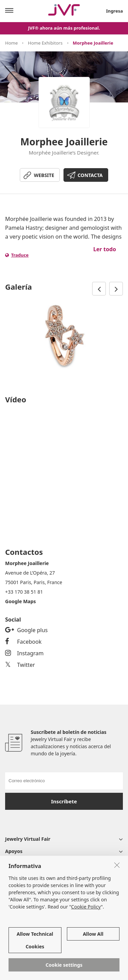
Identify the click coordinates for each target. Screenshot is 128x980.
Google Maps (20, 601)
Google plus (26, 630)
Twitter (20, 665)
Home (11, 43)
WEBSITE (44, 175)
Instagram (24, 653)
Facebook (23, 642)
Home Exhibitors (45, 43)
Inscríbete (64, 801)
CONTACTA (90, 175)
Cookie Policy (86, 907)
